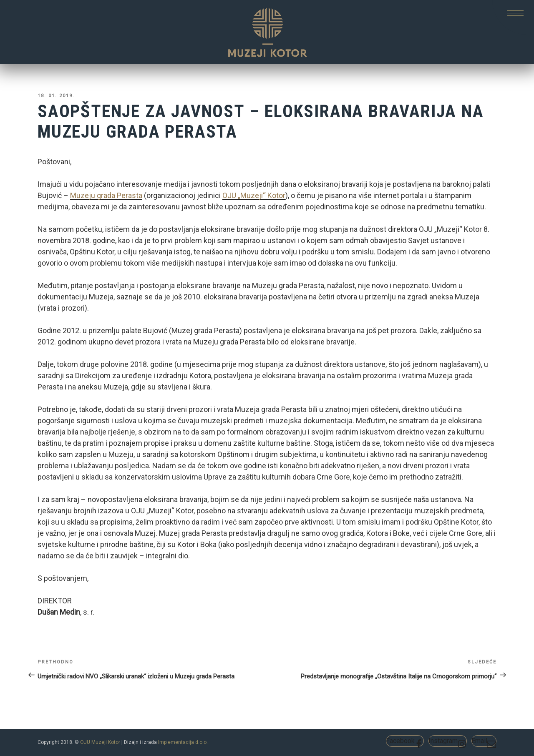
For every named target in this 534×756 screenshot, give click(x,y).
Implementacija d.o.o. (183, 742)
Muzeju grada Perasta (106, 195)
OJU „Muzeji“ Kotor (254, 195)
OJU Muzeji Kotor (100, 742)
